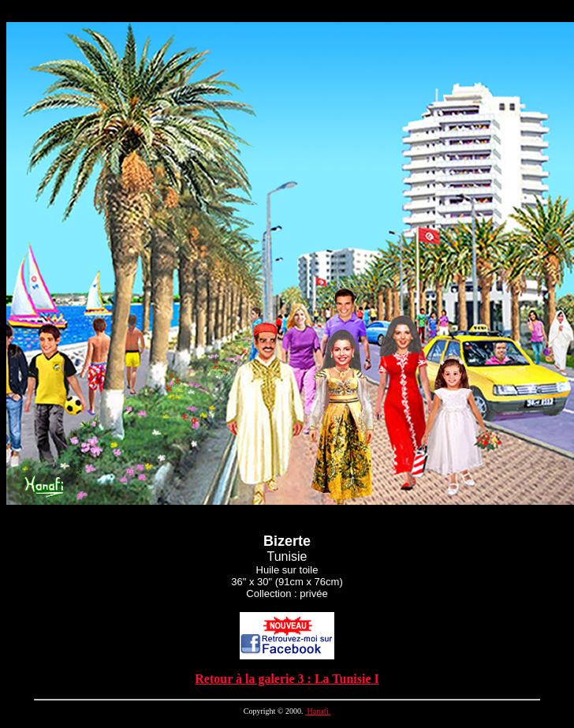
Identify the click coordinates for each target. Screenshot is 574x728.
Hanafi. (318, 711)
